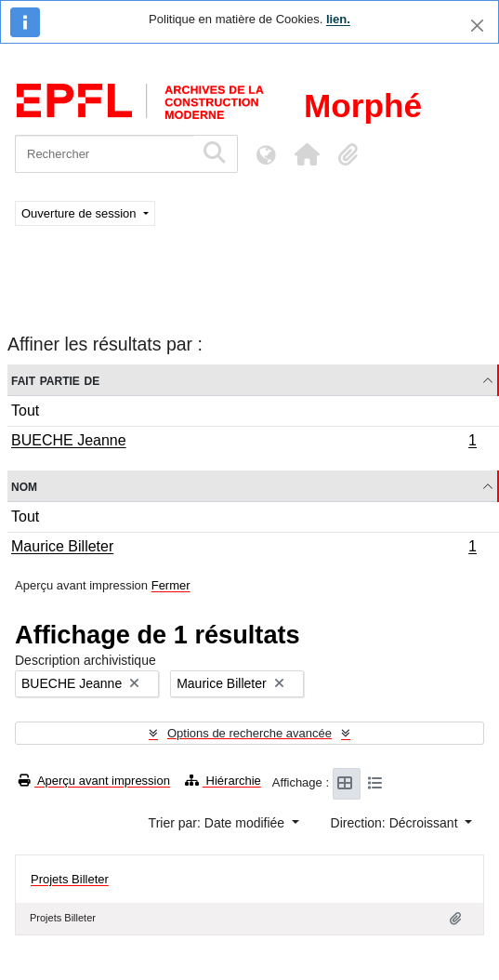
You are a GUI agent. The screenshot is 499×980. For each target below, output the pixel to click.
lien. (338, 19)
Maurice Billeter (243, 549)
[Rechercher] (105, 154)
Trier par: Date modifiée (218, 823)
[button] (307, 154)
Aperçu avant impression (94, 781)
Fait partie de (55, 380)
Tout (25, 411)
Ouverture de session (80, 213)
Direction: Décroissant (396, 823)
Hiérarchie (223, 781)
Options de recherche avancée (249, 733)
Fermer (171, 585)
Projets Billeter (70, 879)
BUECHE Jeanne (243, 443)
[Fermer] (477, 26)
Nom (24, 486)
